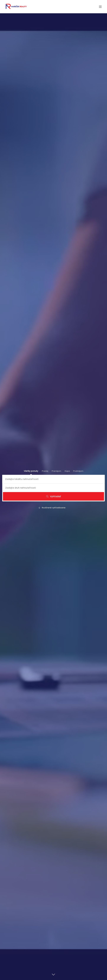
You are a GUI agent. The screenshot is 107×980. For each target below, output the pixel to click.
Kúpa (67, 471)
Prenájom (56, 471)
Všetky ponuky (31, 471)
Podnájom (78, 471)
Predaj (45, 471)
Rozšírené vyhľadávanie (52, 508)
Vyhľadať (54, 496)
